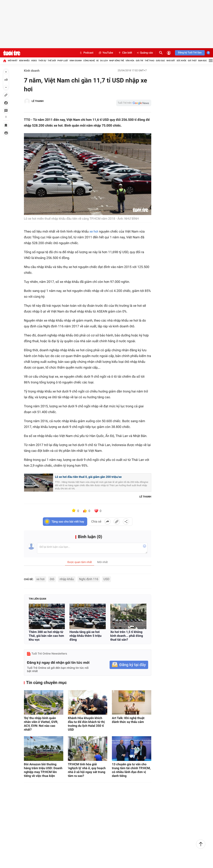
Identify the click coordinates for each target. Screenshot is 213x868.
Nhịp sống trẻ (117, 61)
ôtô (52, 579)
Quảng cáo (145, 53)
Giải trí (139, 61)
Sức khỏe (181, 61)
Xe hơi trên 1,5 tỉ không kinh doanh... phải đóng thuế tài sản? (127, 636)
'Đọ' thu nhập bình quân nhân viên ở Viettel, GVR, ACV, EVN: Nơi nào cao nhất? (41, 724)
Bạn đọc (202, 61)
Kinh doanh (76, 61)
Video (34, 61)
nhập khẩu (67, 579)
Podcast (86, 53)
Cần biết (125, 53)
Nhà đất (171, 61)
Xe (98, 61)
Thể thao (150, 61)
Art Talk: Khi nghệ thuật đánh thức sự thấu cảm (128, 720)
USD (106, 579)
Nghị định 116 (89, 579)
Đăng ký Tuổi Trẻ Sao (190, 53)
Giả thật (192, 61)
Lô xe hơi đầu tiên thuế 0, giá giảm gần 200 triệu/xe (88, 477)
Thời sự (42, 61)
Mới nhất (13, 61)
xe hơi (94, 232)
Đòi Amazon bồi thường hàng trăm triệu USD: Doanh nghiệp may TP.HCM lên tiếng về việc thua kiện (43, 770)
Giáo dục (161, 61)
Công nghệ (89, 61)
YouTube (106, 53)
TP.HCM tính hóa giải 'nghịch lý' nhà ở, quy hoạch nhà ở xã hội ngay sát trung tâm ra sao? (87, 770)
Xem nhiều (24, 61)
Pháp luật (63, 61)
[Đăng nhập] (169, 53)
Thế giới (52, 61)
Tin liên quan (37, 599)
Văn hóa (130, 61)
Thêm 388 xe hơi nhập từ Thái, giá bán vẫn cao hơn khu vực (46, 636)
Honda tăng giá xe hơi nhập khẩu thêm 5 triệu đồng (85, 636)
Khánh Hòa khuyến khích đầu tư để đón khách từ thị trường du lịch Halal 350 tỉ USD (86, 724)
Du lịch (104, 61)
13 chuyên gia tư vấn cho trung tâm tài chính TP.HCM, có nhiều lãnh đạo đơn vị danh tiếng (131, 770)
